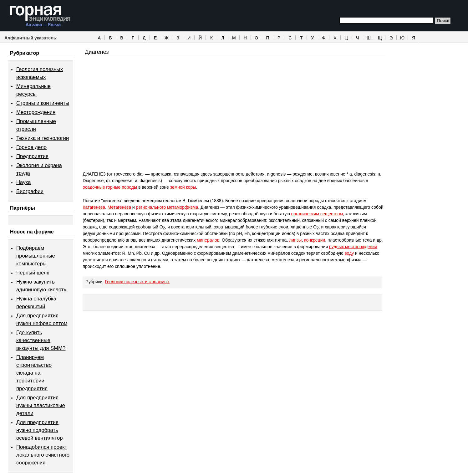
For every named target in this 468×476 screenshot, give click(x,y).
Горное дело (31, 147)
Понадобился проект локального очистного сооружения (43, 455)
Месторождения (36, 112)
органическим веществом (317, 214)
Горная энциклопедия (40, 16)
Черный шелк (33, 273)
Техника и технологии (43, 138)
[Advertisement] (234, 126)
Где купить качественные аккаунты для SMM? (41, 340)
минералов (208, 240)
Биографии (30, 191)
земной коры (183, 187)
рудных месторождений (353, 247)
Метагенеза (119, 207)
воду (349, 253)
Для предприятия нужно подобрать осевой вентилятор (40, 430)
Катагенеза (94, 207)
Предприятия (32, 156)
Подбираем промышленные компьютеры (36, 256)
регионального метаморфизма (167, 207)
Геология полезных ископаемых (137, 282)
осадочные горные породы (110, 187)
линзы (295, 240)
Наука (24, 182)
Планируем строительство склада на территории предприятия (34, 373)
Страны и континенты (43, 103)
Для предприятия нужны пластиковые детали (41, 405)
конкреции (315, 240)
